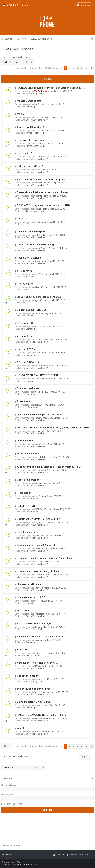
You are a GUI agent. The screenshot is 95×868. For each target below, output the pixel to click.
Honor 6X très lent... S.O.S (31, 597)
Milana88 (39, 287)
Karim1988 (40, 144)
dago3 (37, 496)
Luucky (38, 483)
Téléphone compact (28, 532)
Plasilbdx (39, 392)
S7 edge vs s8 (25, 323)
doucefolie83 (41, 457)
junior (37, 536)
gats (37, 313)
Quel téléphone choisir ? (37, 120)
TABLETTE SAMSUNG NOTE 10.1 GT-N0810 (41, 715)
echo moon (23, 610)
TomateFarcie (41, 418)
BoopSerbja (40, 692)
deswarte (39, 588)
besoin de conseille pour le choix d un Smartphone (45, 558)
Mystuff (38, 300)
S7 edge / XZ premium (30, 362)
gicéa (37, 640)
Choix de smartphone (29, 480)
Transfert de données (29, 388)
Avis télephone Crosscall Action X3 (36, 545)
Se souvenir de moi (13, 804)
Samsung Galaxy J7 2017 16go (34, 702)
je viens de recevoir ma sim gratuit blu (38, 571)
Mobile (21, 114)
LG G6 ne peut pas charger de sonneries (39, 297)
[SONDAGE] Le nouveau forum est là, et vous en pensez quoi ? (51, 88)
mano (37, 431)
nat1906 (38, 366)
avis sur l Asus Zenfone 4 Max (33, 689)
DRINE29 (38, 718)
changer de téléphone (29, 584)
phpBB (17, 862)
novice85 (39, 549)
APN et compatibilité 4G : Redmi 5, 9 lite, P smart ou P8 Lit (49, 467)
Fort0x (37, 104)
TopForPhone (41, 91)
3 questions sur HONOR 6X (32, 310)
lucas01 (38, 705)
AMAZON (22, 650)
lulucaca (38, 653)
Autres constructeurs (36, 133)
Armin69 (38, 326)
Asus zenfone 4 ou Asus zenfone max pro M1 (42, 179)
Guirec (37, 261)
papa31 (38, 274)
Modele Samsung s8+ (29, 101)
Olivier (37, 170)
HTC (28, 290)
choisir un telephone (28, 454)
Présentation (32, 407)
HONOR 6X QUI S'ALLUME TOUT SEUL (38, 375)
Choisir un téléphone (28, 676)
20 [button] (87, 68)
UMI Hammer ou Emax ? (30, 166)
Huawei (29, 277)
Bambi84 (39, 131)
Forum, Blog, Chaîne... (36, 94)
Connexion (7, 778)
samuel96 (39, 248)
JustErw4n (39, 379)
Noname (38, 627)
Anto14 (38, 235)
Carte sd (22, 218)
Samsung (30, 107)
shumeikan (40, 183)
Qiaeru (35, 865)
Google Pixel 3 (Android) (30, 127)
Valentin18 (39, 340)
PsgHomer (39, 522)
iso (36, 562)
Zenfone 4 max (25, 336)
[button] (61, 68)
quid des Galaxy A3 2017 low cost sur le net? (42, 637)
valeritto (38, 196)
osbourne (39, 117)
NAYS (37, 666)
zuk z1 (21, 728)
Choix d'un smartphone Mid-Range (36, 245)
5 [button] (81, 68)
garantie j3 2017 (26, 349)
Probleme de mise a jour (30, 140)
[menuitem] (25, 5)
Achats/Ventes (33, 655)
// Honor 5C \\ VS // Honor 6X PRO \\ (37, 663)
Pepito (37, 470)
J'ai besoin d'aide (27, 153)
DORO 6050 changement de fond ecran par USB (43, 205)
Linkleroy (39, 353)
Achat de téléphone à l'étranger (34, 623)
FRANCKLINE (40, 509)
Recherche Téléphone (29, 258)
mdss (37, 601)
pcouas (38, 209)
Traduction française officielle (16, 865)
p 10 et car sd (25, 271)
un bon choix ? (25, 441)
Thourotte (39, 157)
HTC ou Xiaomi (25, 284)
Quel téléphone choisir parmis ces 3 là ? (39, 414)
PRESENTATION (26, 506)
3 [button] (73, 68)
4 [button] (77, 68)
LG (27, 224)
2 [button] (70, 68)
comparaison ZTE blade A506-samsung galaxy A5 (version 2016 (53, 427)
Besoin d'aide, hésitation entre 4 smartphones (42, 192)
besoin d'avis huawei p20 (31, 231)
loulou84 (38, 405)
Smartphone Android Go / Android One (38, 519)
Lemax (38, 679)
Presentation (24, 401)
